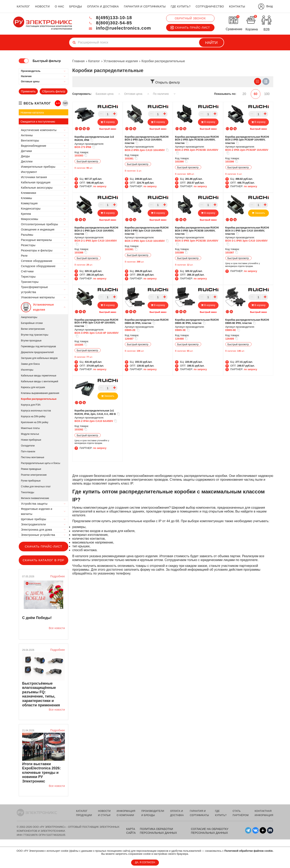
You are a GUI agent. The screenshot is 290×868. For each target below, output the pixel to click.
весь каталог (37, 103)
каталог (23, 6)
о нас (60, 6)
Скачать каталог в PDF (43, 560)
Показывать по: (225, 94)
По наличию (164, 94)
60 (256, 94)
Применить (28, 91)
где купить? (181, 6)
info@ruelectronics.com (120, 28)
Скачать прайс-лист (190, 28)
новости (42, 6)
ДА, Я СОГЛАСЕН (145, 862)
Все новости (57, 628)
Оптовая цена (136, 94)
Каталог (94, 61)
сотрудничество (210, 6)
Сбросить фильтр (54, 91)
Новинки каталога (32, 113)
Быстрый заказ (108, 129)
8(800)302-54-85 (110, 23)
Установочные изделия (121, 61)
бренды (76, 6)
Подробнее (57, 576)
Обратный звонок (190, 18)
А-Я (58, 103)
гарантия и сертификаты (145, 6)
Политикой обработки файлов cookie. (249, 851)
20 (244, 94)
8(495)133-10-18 (110, 18)
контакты (237, 6)
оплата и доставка (103, 6)
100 (267, 94)
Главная (78, 61)
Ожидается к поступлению (38, 122)
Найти (211, 43)
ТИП (65, 103)
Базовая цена (108, 94)
